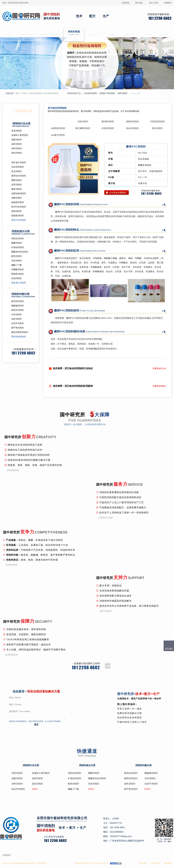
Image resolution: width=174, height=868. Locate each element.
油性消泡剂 (17, 319)
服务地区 (143, 863)
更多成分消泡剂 (19, 283)
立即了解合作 (105, 611)
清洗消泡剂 (26, 33)
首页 (9, 33)
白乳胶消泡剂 (108, 128)
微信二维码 (154, 3)
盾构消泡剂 (17, 211)
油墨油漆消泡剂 (19, 193)
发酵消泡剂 (17, 198)
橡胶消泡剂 (17, 180)
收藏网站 (168, 3)
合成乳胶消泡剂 (58, 128)
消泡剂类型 (74, 33)
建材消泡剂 (17, 189)
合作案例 (130, 33)
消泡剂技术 (148, 33)
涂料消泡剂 (122, 93)
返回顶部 (169, 649)
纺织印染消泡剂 (19, 207)
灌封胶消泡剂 (108, 121)
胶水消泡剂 (157, 128)
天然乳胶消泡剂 (157, 121)
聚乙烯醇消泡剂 (83, 128)
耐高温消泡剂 (18, 301)
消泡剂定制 (94, 33)
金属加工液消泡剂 (50, 33)
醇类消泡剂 (17, 256)
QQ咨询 (80, 840)
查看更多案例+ (159, 386)
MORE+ (35, 789)
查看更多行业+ (159, 368)
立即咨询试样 (11, 565)
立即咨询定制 (13, 470)
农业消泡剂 (17, 171)
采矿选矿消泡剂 (19, 162)
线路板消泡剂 (18, 216)
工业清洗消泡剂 (90, 93)
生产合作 (113, 33)
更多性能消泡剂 (19, 337)
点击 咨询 (108, 666)
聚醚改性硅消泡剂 (20, 252)
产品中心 (25, 93)
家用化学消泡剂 (19, 176)
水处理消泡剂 (18, 167)
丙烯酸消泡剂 (18, 269)
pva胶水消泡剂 (58, 135)
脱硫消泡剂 (17, 140)
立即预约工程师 (105, 517)
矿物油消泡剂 (18, 247)
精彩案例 (126, 3)
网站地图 (139, 3)
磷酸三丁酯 (17, 265)
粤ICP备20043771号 (99, 863)
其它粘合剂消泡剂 (51, 93)
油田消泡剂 (17, 144)
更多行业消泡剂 (19, 220)
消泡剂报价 (156, 863)
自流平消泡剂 (18, 323)
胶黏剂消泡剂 (133, 121)
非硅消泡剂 (17, 261)
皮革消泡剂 (17, 185)
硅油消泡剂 (17, 278)
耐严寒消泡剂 (18, 328)
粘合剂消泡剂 (36, 93)
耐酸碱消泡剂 (18, 306)
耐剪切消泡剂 (18, 310)
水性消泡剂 (17, 314)
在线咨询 (80, 836)
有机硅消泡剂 (18, 238)
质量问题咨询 (11, 655)
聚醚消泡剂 (17, 243)
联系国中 (165, 33)
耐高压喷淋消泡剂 (20, 332)
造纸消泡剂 (17, 153)
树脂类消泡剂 (18, 274)
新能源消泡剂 (18, 202)
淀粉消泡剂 (83, 121)
